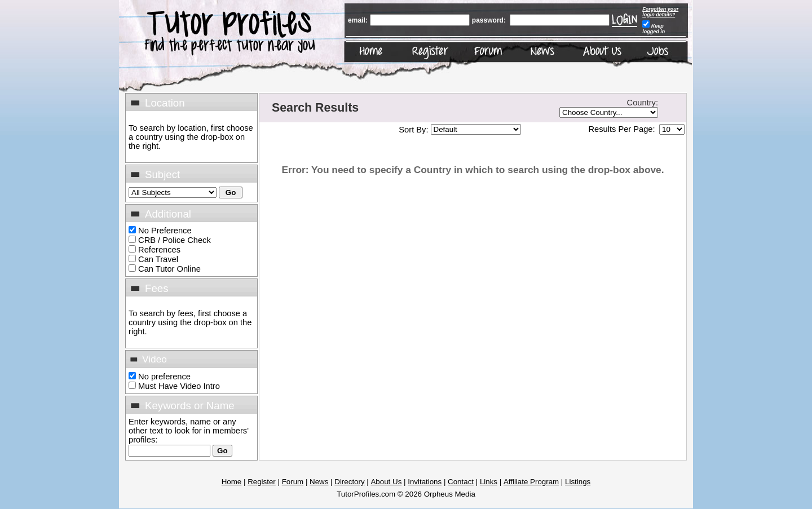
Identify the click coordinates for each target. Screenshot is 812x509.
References (159, 250)
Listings (578, 482)
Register (262, 482)
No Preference (165, 231)
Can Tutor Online (169, 269)
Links (489, 482)
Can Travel (158, 259)
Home (232, 482)
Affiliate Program (531, 482)
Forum (293, 482)
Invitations (425, 482)
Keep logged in (654, 29)
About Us (386, 482)
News (319, 482)
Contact (461, 482)
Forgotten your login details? (660, 12)
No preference (164, 377)
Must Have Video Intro (179, 386)
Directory (349, 482)
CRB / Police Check (175, 240)
